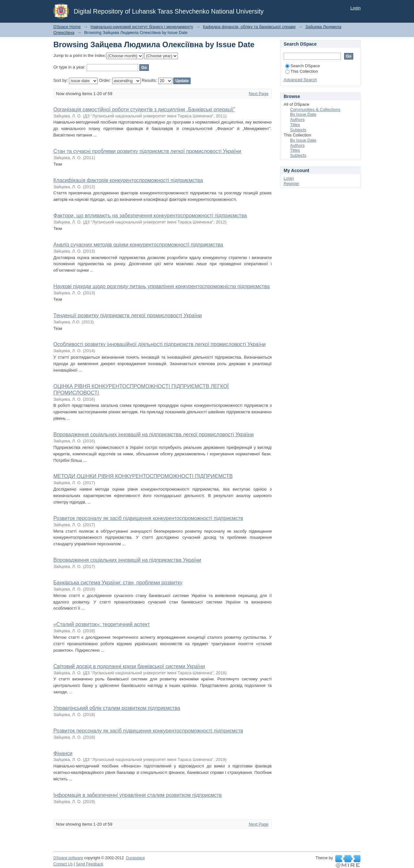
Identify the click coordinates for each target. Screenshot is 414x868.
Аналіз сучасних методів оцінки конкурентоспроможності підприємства (138, 245)
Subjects (298, 130)
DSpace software (68, 858)
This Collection (302, 71)
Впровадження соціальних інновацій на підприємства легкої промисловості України (153, 434)
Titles (295, 125)
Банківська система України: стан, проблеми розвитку (118, 583)
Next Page (259, 94)
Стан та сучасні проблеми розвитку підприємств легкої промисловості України (147, 151)
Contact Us (63, 864)
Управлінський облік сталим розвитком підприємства (117, 708)
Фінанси (63, 753)
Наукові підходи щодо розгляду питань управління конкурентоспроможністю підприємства (162, 286)
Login (355, 8)
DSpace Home (67, 27)
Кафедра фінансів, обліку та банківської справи (249, 27)
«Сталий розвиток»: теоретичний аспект (102, 624)
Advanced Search (300, 80)
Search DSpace (303, 66)
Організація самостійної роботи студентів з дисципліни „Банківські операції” (144, 109)
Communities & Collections (315, 109)
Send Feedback (90, 864)
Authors (297, 119)
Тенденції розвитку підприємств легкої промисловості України (128, 315)
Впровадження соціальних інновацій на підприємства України (127, 560)
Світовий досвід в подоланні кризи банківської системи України (129, 666)
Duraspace (135, 858)
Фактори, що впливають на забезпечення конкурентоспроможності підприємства (150, 216)
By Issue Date (303, 114)
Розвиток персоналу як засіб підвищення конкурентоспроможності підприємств (148, 518)
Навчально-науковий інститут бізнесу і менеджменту (142, 27)
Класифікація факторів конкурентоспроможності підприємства (128, 180)
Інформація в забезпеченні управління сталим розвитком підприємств (137, 795)
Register (291, 184)
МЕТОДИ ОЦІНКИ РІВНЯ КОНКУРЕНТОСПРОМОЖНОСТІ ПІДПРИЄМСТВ (143, 476)
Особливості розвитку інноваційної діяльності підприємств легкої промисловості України (159, 344)
